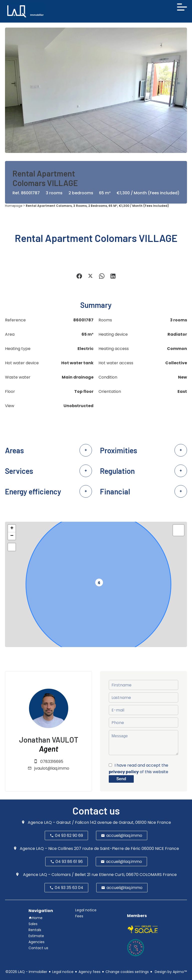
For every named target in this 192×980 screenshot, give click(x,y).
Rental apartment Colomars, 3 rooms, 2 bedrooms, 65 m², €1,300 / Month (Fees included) (97, 206)
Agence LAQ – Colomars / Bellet (54, 875)
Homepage (14, 206)
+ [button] (12, 528)
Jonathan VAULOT (49, 740)
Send (121, 779)
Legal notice (63, 972)
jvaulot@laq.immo (52, 768)
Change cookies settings (127, 972)
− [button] (12, 536)
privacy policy (124, 772)
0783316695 (52, 762)
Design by (170, 972)
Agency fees (89, 972)
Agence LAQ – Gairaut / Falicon (58, 822)
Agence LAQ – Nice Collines (46, 849)
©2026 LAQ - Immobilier (26, 972)
